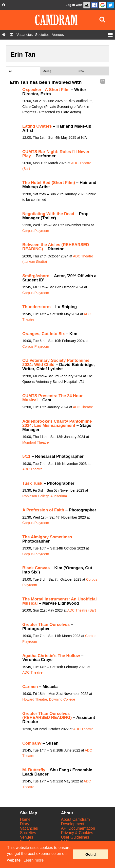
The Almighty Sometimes (47, 537)
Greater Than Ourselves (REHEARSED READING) (47, 716)
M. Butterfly (34, 770)
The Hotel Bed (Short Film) (49, 183)
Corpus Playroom (36, 231)
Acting (47, 71)
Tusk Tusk (32, 483)
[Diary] (11, 35)
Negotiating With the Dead (48, 214)
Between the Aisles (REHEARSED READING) (56, 247)
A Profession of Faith (43, 510)
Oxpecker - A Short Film (46, 90)
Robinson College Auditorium (45, 496)
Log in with (74, 5)
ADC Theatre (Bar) (82, 610)
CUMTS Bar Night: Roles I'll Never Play (56, 154)
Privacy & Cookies (77, 833)
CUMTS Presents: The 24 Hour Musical (53, 398)
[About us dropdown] (4, 5)
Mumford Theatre (36, 442)
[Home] (4, 35)
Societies (28, 833)
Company (32, 743)
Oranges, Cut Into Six (44, 334)
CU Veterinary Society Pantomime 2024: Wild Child (56, 363)
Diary (25, 824)
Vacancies (29, 828)
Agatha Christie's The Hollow (51, 656)
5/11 (27, 456)
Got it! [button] (91, 854)
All (10, 71)
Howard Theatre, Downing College (49, 699)
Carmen (30, 687)
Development (73, 824)
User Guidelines (75, 837)
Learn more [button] (34, 860)
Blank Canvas (36, 568)
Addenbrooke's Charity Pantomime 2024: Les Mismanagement (57, 423)
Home (25, 819)
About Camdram (75, 819)
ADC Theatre (83, 407)
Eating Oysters (37, 126)
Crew (81, 71)
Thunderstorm (37, 307)
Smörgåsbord (36, 276)
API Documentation (78, 828)
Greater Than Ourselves (46, 625)
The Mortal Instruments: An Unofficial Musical (60, 601)
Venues (27, 837)
